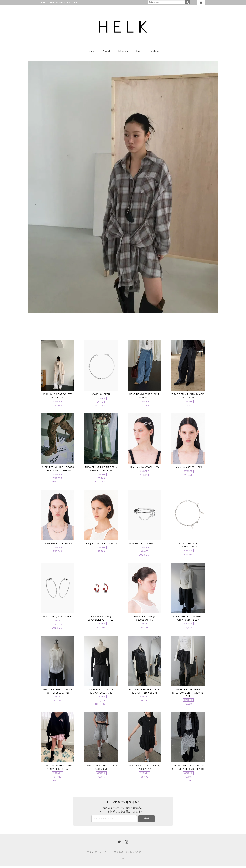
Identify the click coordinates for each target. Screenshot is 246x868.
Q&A (138, 53)
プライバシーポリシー (98, 854)
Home (91, 53)
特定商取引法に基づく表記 (128, 854)
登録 (147, 821)
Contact (154, 53)
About (107, 53)
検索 (187, 2)
